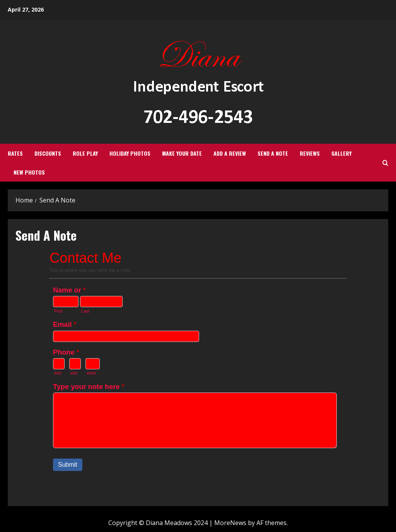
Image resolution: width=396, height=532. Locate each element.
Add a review (230, 153)
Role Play (85, 153)
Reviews (310, 153)
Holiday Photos (130, 153)
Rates (15, 153)
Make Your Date (182, 153)
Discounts (48, 153)
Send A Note (273, 153)
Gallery (341, 153)
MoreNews (230, 523)
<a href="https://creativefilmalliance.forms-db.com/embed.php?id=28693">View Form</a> (198, 370)
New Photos (29, 172)
